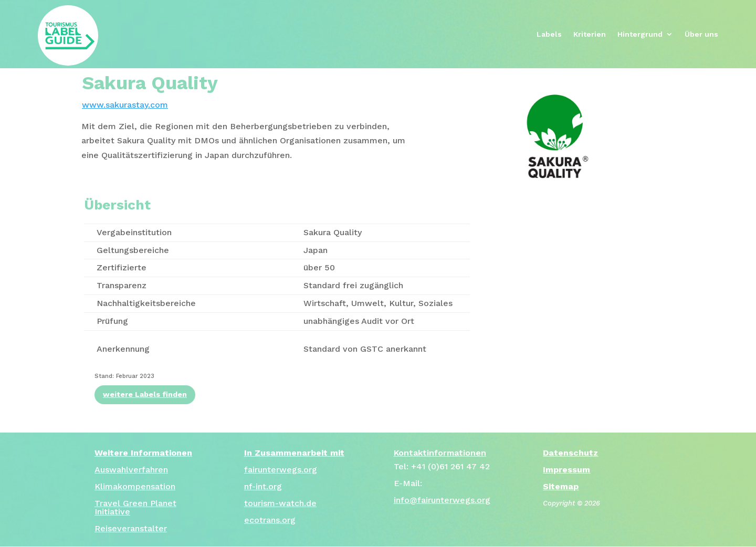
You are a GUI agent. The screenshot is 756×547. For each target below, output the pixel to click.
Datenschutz (570, 453)
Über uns (701, 34)
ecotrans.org (270, 520)
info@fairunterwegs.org (442, 500)
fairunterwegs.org (281, 470)
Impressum (566, 470)
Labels (549, 34)
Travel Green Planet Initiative (135, 507)
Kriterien (590, 34)
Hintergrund (640, 34)
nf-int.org (263, 486)
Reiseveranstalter (131, 528)
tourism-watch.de (280, 503)
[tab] (252, 141)
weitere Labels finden (145, 394)
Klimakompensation (135, 486)
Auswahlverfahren (131, 470)
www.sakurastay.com (125, 105)
